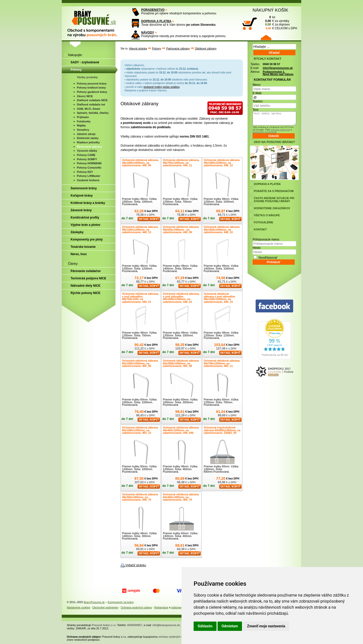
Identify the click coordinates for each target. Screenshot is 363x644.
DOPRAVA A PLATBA (156, 21)
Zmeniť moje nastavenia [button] (266, 626)
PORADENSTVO (153, 10)
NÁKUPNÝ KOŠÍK (270, 10)
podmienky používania (265, 132)
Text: (256, 110)
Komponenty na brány (121, 602)
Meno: (257, 85)
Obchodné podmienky (105, 607)
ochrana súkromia (280, 130)
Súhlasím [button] (205, 626)
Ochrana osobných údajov (136, 607)
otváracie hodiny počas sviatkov (161, 87)
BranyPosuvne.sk (94, 602)
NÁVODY (148, 33)
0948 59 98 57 (271, 64)
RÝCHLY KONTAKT (268, 59)
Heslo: (257, 248)
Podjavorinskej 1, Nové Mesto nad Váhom (278, 73)
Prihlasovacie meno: (266, 239)
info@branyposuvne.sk (278, 68)
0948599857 (135, 625)
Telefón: (258, 101)
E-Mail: (257, 93)
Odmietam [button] (230, 626)
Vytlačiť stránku (136, 565)
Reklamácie (161, 607)
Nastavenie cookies (78, 607)
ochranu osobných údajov (174, 637)
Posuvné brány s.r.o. (104, 625)
